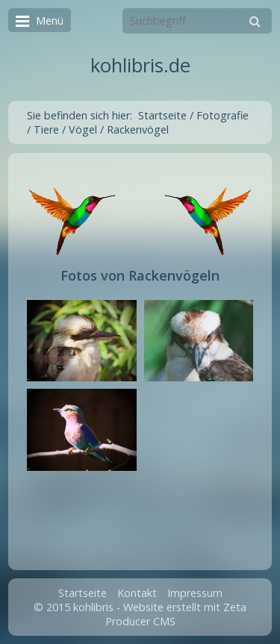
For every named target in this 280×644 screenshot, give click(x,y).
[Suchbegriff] (197, 21)
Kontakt (137, 593)
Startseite (162, 115)
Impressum (195, 593)
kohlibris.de (140, 65)
